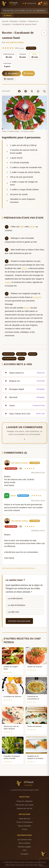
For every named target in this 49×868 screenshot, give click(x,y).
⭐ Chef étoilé (35, 463)
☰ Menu (8, 15)
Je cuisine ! (11, 73)
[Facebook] (19, 91)
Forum (25, 829)
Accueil (5, 21)
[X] (32, 91)
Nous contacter (24, 843)
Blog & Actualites (24, 826)
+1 (21, 468)
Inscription (25, 854)
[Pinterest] (26, 91)
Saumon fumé (8, 354)
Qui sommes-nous (24, 840)
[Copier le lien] (44, 91)
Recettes (14, 21)
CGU (24, 850)
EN (45, 3)
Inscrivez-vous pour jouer (19, 621)
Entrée (21, 358)
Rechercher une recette (24, 805)
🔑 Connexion (30, 3)
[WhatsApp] (38, 91)
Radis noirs (21, 354)
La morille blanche (15, 598)
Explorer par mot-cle (24, 808)
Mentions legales (24, 847)
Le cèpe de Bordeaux (17, 605)
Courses (28, 73)
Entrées (23, 21)
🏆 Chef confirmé (11, 468)
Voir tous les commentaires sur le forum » (19, 568)
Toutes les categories (24, 801)
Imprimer (9, 79)
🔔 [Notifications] (40, 3)
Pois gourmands (9, 358)
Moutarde (33, 354)
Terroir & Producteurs (25, 822)
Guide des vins (24, 819)
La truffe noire (13, 612)
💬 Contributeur (23, 496)
